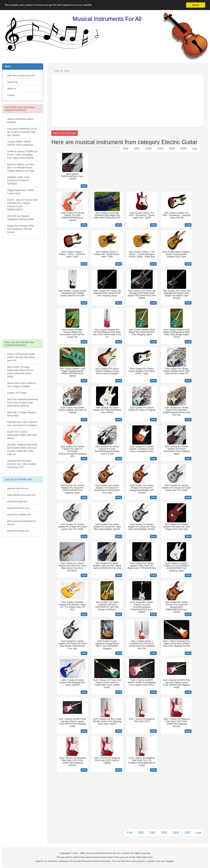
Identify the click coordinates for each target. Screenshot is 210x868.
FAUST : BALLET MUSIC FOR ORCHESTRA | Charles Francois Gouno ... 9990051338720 (22, 205)
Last (195, 149)
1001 (137, 149)
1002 (148, 149)
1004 (172, 149)
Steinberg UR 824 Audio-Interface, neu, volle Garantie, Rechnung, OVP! (22, 464)
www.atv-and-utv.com (18, 488)
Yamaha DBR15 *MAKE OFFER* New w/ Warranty (20, 143)
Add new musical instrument (21, 75)
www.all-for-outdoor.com (19, 515)
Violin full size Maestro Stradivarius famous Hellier (20, 218)
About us (12, 89)
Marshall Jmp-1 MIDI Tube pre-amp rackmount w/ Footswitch (23, 424)
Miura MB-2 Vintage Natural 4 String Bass (22, 414)
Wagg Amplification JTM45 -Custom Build (21, 192)
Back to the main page (64, 133)
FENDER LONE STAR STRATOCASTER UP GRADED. (18, 180)
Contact (11, 95)
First (126, 149)
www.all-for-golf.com (17, 501)
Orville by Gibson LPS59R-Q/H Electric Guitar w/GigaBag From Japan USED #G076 (22, 155)
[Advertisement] (22, 290)
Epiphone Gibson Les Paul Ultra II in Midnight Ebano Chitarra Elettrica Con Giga (20, 168)
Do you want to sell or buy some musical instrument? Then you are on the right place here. (105, 857)
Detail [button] (84, 186)
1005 (183, 149)
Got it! (196, 5)
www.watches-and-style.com (21, 495)
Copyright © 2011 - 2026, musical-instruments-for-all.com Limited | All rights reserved (105, 853)
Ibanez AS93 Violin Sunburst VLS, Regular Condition (21, 385)
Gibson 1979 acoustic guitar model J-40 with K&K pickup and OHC (21, 357)
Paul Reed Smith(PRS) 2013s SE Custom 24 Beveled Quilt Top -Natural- (22, 132)
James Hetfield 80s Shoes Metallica (20, 121)
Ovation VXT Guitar (17, 393)
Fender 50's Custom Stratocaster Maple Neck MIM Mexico (22, 435)
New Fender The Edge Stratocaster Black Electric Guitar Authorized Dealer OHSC (20, 372)
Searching (12, 82)
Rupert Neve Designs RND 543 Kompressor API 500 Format (20, 229)
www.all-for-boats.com (18, 531)
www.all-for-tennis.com (18, 508)
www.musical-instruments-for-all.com (22, 523)
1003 (160, 149)
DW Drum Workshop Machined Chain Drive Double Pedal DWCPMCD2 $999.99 (23, 403)
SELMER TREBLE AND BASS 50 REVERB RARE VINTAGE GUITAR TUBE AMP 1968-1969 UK (22, 449)
